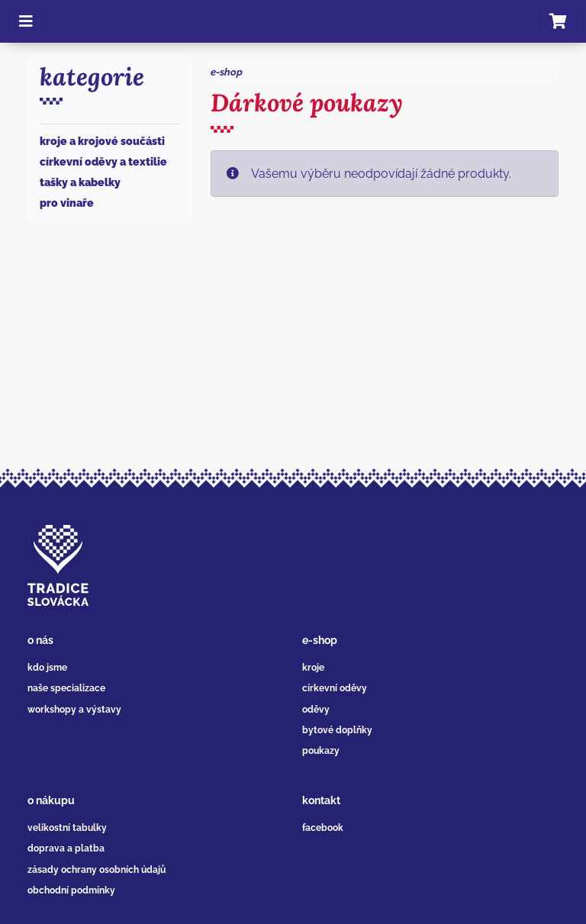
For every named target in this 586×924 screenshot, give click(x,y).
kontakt (321, 800)
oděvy (316, 710)
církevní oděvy (335, 688)
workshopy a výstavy (74, 710)
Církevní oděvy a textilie (103, 162)
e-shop (227, 72)
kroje (313, 668)
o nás (40, 640)
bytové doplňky (337, 730)
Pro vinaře (67, 203)
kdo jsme (47, 668)
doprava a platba (66, 848)
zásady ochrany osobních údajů (97, 870)
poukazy (321, 751)
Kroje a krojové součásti (102, 141)
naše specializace (66, 688)
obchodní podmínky (71, 890)
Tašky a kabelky (80, 182)
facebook (323, 828)
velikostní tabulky (67, 828)
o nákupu (51, 800)
